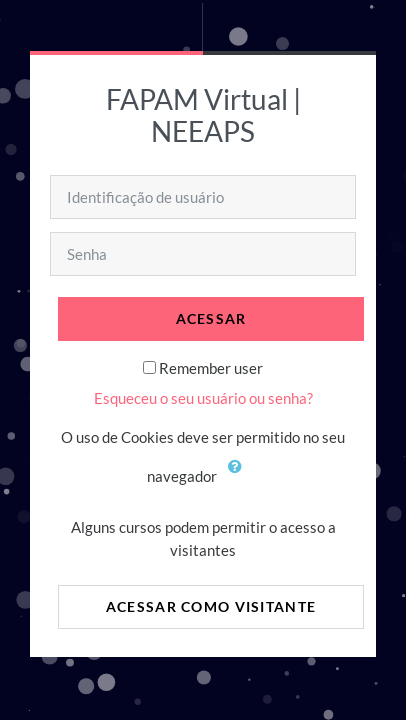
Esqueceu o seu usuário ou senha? (203, 398)
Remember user (211, 368)
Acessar (211, 318)
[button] (240, 478)
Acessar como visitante (211, 606)
